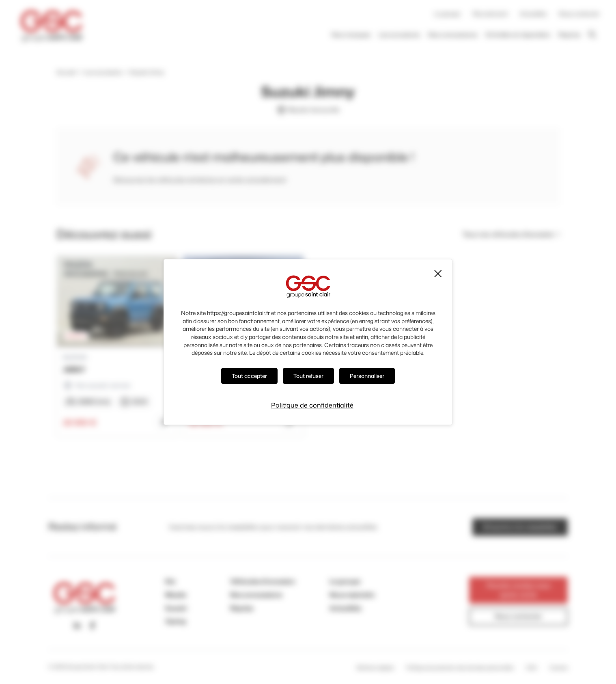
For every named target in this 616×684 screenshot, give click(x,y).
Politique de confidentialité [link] (312, 405)
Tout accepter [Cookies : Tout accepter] (248, 376)
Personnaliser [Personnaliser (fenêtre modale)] (369, 376)
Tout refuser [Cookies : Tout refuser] (309, 376)
